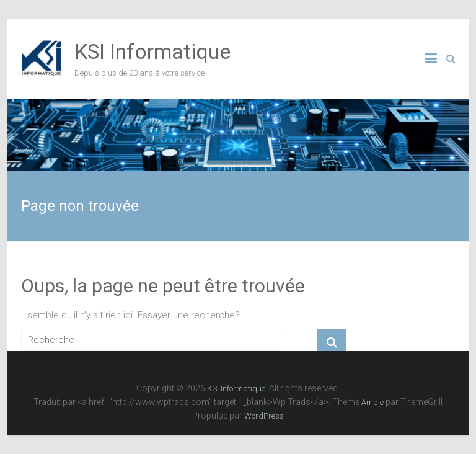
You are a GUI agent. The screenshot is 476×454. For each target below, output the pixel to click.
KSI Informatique (152, 51)
